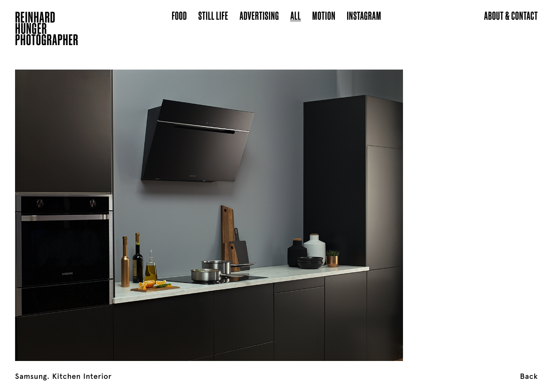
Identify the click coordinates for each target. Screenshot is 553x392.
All (296, 15)
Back (529, 376)
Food (179, 15)
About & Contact (511, 15)
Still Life (213, 15)
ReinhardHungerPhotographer (47, 30)
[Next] (498, 204)
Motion (324, 15)
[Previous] (55, 204)
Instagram (364, 15)
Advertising (260, 15)
